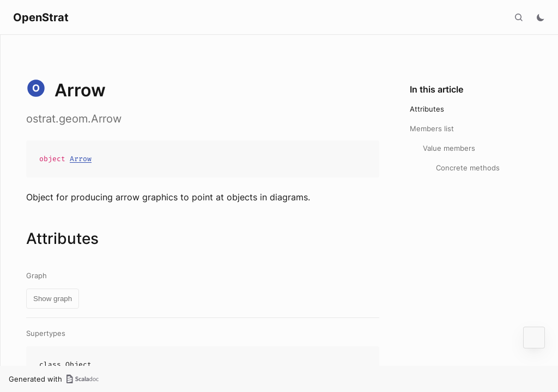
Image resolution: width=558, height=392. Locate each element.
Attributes (427, 109)
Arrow (81, 159)
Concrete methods (468, 168)
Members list (432, 128)
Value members (449, 148)
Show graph (53, 299)
